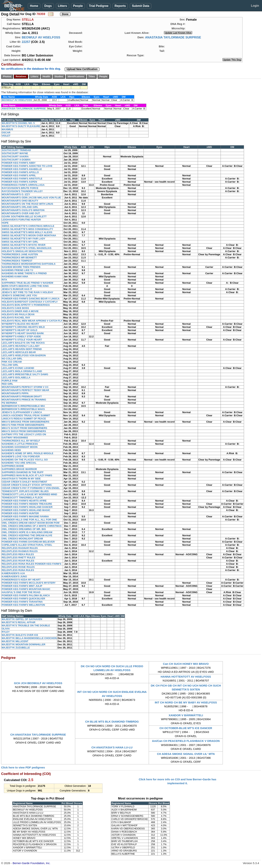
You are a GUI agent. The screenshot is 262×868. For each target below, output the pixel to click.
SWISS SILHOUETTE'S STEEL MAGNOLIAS (27, 248)
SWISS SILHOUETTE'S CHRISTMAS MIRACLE (28, 226)
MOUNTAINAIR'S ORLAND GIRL (20, 207)
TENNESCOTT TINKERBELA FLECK (22, 498)
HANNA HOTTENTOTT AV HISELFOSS (186, 677)
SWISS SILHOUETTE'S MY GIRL (20, 242)
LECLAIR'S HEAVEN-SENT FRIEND (22, 349)
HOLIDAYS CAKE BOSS (15, 308)
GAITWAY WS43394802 (15, 438)
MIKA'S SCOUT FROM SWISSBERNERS (24, 428)
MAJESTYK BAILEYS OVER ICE (20, 635)
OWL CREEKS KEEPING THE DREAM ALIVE (27, 535)
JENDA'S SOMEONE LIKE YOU (19, 295)
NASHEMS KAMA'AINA (15, 276)
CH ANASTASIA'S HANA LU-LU (112, 747)
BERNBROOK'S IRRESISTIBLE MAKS (23, 409)
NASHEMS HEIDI (11, 450)
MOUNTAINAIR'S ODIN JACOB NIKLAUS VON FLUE (31, 198)
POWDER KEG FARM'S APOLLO (20, 172)
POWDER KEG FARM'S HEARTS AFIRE (24, 501)
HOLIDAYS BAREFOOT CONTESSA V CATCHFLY (30, 302)
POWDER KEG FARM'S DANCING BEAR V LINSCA (31, 299)
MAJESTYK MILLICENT (15, 641)
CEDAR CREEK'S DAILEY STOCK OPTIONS (27, 485)
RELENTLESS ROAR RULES (18, 561)
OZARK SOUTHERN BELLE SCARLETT (24, 216)
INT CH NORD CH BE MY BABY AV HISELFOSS (186, 702)
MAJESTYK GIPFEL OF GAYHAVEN (22, 619)
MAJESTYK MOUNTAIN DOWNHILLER (23, 644)
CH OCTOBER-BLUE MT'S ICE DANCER (186, 728)
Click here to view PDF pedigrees (23, 767)
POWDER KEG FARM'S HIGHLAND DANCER (27, 507)
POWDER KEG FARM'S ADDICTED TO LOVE (27, 166)
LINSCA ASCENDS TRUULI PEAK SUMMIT (26, 415)
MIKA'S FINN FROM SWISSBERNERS (23, 425)
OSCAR (6, 133)
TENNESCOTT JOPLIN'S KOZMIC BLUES (25, 491)
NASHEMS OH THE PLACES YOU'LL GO (25, 460)
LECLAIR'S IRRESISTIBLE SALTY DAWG (25, 374)
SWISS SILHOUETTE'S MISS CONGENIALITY (27, 229)
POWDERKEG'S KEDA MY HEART (21, 580)
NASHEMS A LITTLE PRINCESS (20, 444)
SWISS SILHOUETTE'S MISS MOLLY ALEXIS (27, 232)
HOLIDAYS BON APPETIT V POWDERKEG (26, 305)
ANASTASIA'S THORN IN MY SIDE (21, 479)
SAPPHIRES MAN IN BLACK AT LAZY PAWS (27, 475)
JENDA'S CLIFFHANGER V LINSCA (22, 412)
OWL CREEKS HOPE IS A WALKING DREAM (27, 532)
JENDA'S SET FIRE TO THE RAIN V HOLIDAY (27, 292)
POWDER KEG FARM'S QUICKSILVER (23, 599)
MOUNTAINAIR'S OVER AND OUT (21, 213)
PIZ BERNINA (9, 403)
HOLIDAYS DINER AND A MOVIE (20, 311)
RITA (4, 280)
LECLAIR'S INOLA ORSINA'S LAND (22, 371)
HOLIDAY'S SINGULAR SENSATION (22, 251)
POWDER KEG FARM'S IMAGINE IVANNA (25, 516)
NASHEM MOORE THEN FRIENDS (21, 267)
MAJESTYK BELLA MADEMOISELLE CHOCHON (29, 638)
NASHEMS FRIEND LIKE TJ (17, 270)
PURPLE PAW (10, 381)
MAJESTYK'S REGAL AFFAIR (19, 622)
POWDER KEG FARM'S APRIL (19, 175)
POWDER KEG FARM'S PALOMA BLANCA (26, 595)
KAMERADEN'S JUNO (14, 576)
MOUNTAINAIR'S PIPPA (15, 393)
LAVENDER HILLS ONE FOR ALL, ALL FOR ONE (29, 520)
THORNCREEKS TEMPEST (17, 261)
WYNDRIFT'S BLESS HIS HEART (20, 324)
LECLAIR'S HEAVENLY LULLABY (21, 346)
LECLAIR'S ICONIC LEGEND (18, 368)
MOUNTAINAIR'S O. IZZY (16, 194)
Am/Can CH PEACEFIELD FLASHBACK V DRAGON (186, 741)
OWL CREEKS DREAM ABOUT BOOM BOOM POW (31, 523)
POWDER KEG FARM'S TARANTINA (22, 602)
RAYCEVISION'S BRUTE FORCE (20, 188)
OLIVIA (6, 629)
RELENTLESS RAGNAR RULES (20, 548)
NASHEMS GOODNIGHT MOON (20, 447)
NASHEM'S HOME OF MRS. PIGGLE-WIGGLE (27, 453)
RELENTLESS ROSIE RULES (18, 567)
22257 (26, 42)
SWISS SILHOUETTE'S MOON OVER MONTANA (29, 235)
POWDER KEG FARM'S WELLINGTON (23, 605)
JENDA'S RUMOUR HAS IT (17, 289)
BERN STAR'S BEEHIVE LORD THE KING (25, 286)
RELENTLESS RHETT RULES (18, 558)
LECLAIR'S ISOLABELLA (16, 378)
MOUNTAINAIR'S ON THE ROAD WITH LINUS (27, 204)
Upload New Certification (82, 69)
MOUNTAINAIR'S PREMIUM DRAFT (22, 396)
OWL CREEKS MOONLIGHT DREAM (22, 539)
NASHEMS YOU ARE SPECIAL (19, 463)
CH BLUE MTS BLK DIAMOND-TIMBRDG (112, 722)
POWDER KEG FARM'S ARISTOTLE (22, 179)
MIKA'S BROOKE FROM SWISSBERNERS (26, 422)
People (78, 6)
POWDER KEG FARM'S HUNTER (20, 513)
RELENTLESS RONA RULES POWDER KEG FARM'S (31, 564)
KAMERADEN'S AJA (13, 573)
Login (255, 6)
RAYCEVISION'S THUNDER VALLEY (22, 191)
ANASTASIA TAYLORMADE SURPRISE (173, 37)
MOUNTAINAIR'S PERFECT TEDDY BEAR (25, 390)
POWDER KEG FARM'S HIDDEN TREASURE (27, 504)
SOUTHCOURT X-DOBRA (16, 160)
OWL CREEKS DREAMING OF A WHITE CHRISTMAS (32, 526)
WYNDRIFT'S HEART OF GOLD (19, 330)
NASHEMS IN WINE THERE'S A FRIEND (24, 273)
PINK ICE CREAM (12, 362)
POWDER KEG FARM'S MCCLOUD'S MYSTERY (29, 583)
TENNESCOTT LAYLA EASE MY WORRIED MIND (29, 494)
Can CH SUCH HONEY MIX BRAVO (186, 664)
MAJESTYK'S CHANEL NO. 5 (18, 123)
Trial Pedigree (99, 6)
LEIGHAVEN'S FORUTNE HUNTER (21, 220)
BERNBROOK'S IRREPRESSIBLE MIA (23, 406)
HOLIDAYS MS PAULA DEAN (18, 314)
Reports (120, 6)
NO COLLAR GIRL (12, 359)
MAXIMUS (7, 129)
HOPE (5, 223)
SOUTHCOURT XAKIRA (15, 156)
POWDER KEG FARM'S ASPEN (19, 182)
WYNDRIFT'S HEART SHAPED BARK (23, 333)
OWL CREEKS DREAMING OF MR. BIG (24, 529)
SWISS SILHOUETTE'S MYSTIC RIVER (24, 245)
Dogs (48, 6)
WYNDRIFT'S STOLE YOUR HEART (22, 340)
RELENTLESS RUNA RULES (18, 570)
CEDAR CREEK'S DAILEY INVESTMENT (25, 482)
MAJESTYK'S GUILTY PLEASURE (21, 126)
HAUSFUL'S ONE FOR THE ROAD (21, 592)
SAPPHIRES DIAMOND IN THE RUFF (23, 472)
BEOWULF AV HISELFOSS (41, 37)
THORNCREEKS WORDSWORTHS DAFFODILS (29, 264)
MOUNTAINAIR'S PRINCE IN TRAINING (24, 400)
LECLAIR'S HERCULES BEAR (19, 352)
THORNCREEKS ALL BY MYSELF (21, 441)
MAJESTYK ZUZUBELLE (16, 648)
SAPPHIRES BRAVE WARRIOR (19, 469)
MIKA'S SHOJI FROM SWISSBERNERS (24, 431)
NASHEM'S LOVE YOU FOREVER (21, 456)
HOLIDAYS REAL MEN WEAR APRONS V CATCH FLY (32, 321)
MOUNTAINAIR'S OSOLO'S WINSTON (23, 210)
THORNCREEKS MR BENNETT (19, 258)
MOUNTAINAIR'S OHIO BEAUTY (20, 201)
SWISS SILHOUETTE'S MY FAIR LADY (23, 239)
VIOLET (6, 136)
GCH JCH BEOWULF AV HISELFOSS (38, 683)
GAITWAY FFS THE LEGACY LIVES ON (24, 434)
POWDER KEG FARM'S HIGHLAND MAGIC (26, 510)
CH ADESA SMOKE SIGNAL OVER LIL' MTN (186, 754)
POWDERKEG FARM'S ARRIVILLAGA (23, 185)
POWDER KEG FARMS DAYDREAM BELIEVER (28, 542)
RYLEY (6, 632)
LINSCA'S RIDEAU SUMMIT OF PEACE (24, 419)
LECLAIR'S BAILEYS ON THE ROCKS (23, 343)
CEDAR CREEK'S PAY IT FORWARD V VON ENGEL (31, 488)
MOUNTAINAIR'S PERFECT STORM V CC (25, 387)
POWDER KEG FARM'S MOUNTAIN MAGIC (26, 589)
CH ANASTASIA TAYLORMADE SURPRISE (38, 735)
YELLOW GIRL (10, 365)
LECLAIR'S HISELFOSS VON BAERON (24, 355)
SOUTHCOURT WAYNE (15, 153)
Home (34, 6)
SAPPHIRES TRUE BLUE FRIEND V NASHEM (27, 283)
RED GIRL (7, 384)
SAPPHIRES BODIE (13, 466)
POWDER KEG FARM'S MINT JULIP (22, 586)
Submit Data (140, 6)
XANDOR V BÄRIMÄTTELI (186, 715)
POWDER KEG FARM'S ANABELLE (22, 169)
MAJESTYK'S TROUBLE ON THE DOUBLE (26, 626)
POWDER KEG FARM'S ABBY (19, 163)
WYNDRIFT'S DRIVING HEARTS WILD (23, 327)
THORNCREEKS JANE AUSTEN (20, 254)
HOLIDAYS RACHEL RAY (16, 318)
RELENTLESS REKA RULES (18, 554)
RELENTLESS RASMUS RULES (20, 551)
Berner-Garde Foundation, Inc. (31, 863)
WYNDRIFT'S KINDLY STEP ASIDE (21, 336)
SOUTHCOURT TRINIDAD (16, 150)
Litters (62, 6)
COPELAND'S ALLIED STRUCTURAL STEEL (27, 545)
